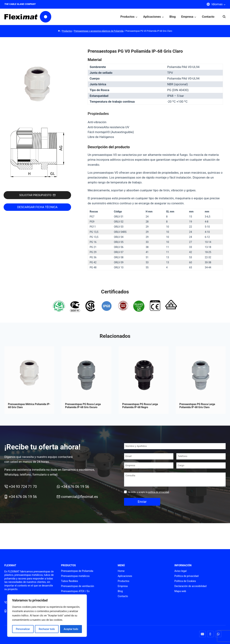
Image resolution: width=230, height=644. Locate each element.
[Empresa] (149, 466)
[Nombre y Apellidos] (175, 446)
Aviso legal (181, 571)
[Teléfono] (201, 456)
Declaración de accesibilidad (191, 586)
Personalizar (23, 629)
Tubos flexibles (70, 581)
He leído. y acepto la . (149, 492)
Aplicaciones (125, 576)
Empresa (123, 586)
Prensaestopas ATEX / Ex (75, 591)
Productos (123, 581)
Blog (173, 17)
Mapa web (180, 591)
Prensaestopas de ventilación (78, 586)
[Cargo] (201, 466)
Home (121, 571)
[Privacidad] (125, 492)
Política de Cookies (185, 581)
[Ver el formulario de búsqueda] (222, 17)
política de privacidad (159, 492)
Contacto (208, 17)
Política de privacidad (187, 576)
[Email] (149, 456)
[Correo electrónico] (202, 634)
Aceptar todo (71, 629)
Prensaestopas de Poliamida (77, 571)
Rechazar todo (47, 629)
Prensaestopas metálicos (75, 576)
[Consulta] (175, 480)
